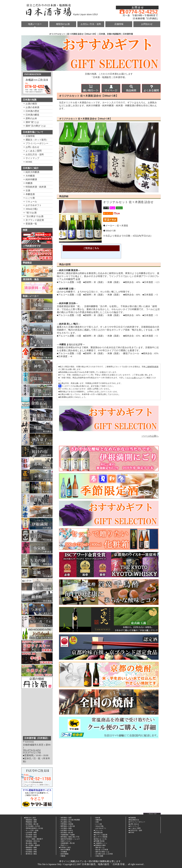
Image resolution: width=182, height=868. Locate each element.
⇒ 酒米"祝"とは (31, 122)
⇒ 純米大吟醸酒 (31, 172)
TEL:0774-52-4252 (32, 750)
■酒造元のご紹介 (30, 818)
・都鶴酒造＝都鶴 (30, 847)
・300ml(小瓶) (99, 826)
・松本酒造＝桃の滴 (31, 824)
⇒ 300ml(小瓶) (30, 209)
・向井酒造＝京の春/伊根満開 (69, 820)
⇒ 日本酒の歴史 (31, 111)
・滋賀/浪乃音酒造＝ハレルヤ (69, 839)
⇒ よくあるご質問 (32, 151)
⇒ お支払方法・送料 (33, 154)
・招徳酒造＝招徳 (30, 837)
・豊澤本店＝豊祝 (30, 854)
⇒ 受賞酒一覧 (30, 224)
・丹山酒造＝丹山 (65, 822)
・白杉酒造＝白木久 (66, 830)
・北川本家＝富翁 (30, 835)
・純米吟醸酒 (64, 854)
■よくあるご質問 (135, 828)
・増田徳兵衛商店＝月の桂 (34, 828)
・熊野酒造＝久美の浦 (67, 826)
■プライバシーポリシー (137, 822)
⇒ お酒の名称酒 (31, 107)
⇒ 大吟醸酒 (29, 176)
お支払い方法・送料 (91, 24)
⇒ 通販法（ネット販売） (36, 140)
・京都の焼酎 (99, 856)
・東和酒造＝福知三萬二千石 (69, 837)
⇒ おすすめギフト (32, 205)
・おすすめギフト (100, 828)
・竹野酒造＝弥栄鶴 (66, 824)
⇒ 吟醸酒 (28, 183)
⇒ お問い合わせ (31, 147)
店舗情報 (119, 24)
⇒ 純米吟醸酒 (30, 179)
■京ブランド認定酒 (101, 835)
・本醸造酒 (98, 820)
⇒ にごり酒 (29, 198)
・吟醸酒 (62, 856)
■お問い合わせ (134, 824)
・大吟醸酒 (63, 852)
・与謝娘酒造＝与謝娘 (67, 835)
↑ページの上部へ (150, 436)
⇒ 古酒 (26, 191)
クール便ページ (135, 378)
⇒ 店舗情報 (29, 136)
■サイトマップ (134, 826)
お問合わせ (147, 24)
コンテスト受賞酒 (101, 837)
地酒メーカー (35, 24)
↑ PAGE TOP (152, 814)
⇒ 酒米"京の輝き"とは (34, 126)
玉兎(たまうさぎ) (101, 839)
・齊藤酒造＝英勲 (30, 822)
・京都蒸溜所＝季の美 (67, 843)
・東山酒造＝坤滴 (30, 843)
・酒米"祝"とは (99, 847)
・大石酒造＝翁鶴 (65, 828)
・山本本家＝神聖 (30, 833)
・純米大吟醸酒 (64, 850)
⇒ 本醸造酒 (29, 194)
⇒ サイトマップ (31, 158)
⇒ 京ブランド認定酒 (33, 220)
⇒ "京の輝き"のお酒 (33, 216)
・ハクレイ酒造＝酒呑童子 (34, 839)
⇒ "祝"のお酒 (30, 213)
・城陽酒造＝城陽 (30, 820)
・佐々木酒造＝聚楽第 (32, 845)
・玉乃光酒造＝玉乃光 (32, 826)
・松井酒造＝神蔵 (30, 852)
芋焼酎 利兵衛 (100, 841)
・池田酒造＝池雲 (65, 818)
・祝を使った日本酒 (101, 850)
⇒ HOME (28, 162)
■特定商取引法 (134, 820)
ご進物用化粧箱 (152, 367)
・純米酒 (97, 818)
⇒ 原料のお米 (30, 118)
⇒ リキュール (30, 202)
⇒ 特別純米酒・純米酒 (34, 187)
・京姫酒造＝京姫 (30, 850)
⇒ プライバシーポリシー (36, 143)
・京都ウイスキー (65, 841)
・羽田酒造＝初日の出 (32, 841)
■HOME (131, 832)
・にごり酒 (98, 824)
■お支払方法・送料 (135, 830)
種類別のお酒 (63, 24)
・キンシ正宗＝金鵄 (31, 830)
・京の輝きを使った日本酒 (103, 854)
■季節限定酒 (98, 833)
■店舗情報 (132, 818)
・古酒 (96, 822)
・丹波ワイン (64, 845)
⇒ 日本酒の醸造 (31, 115)
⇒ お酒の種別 (30, 104)
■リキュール (98, 830)
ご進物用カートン (101, 843)
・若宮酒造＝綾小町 (66, 833)
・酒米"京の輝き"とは (102, 852)
